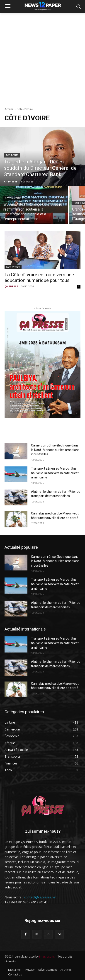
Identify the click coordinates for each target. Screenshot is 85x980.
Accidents (12, 155)
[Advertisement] (42, 57)
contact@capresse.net (40, 897)
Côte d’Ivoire (13, 198)
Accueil (9, 109)
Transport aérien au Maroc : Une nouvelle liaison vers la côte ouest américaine (55, 473)
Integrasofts (47, 957)
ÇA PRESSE (11, 286)
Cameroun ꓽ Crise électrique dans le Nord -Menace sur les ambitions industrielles (55, 450)
